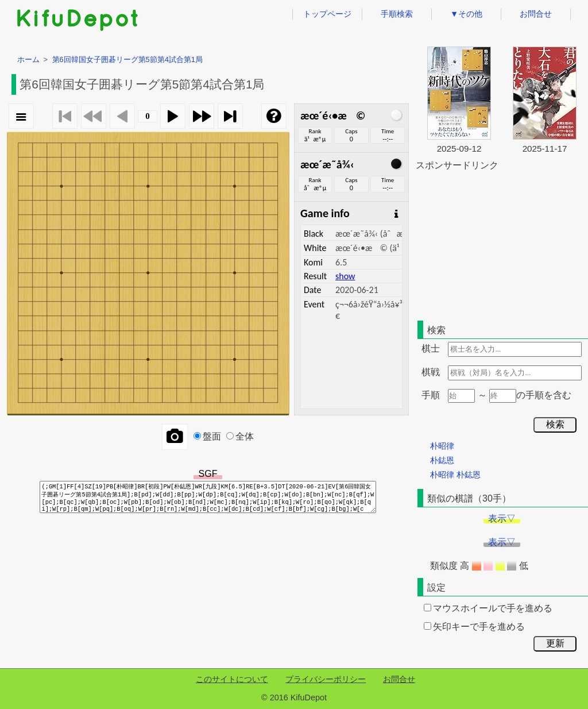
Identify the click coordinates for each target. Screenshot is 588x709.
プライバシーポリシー (326, 679)
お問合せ (536, 14)
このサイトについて (232, 679)
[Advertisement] (502, 244)
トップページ (327, 14)
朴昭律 (442, 446)
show (345, 276)
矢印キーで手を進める (474, 627)
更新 (555, 643)
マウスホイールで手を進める (488, 608)
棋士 (431, 348)
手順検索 (397, 14)
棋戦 (431, 372)
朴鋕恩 (442, 460)
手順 (431, 395)
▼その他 (466, 14)
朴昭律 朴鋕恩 (455, 475)
